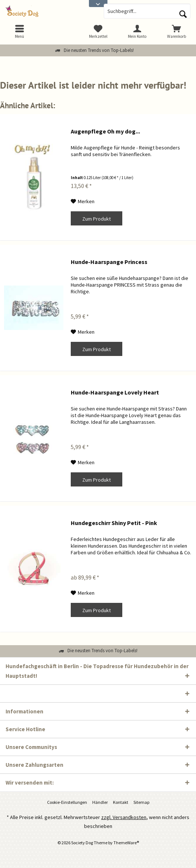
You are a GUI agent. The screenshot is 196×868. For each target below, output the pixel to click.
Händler (100, 802)
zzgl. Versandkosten (124, 817)
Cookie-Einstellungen (67, 802)
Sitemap (141, 802)
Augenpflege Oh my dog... (105, 131)
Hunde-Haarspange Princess (109, 262)
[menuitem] (176, 32)
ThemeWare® (126, 843)
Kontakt (121, 802)
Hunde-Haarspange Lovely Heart (115, 392)
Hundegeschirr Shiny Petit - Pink (114, 523)
